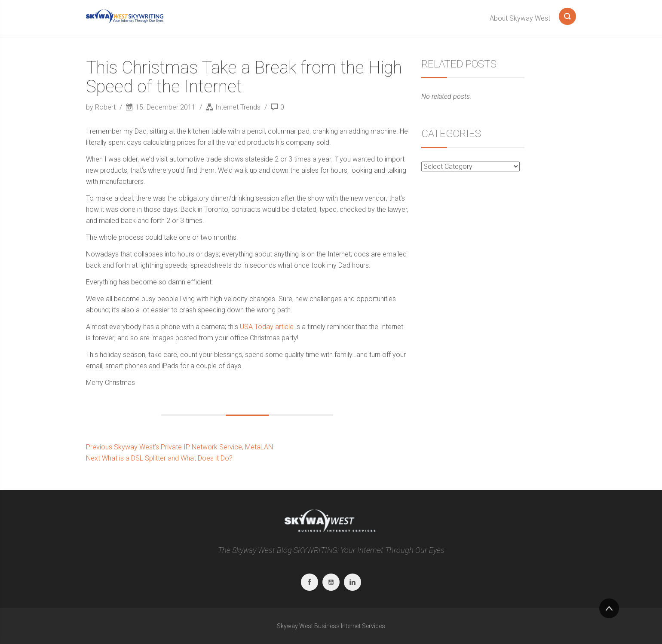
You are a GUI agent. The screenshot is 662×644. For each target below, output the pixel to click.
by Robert (102, 107)
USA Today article (267, 327)
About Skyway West (520, 18)
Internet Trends (238, 107)
